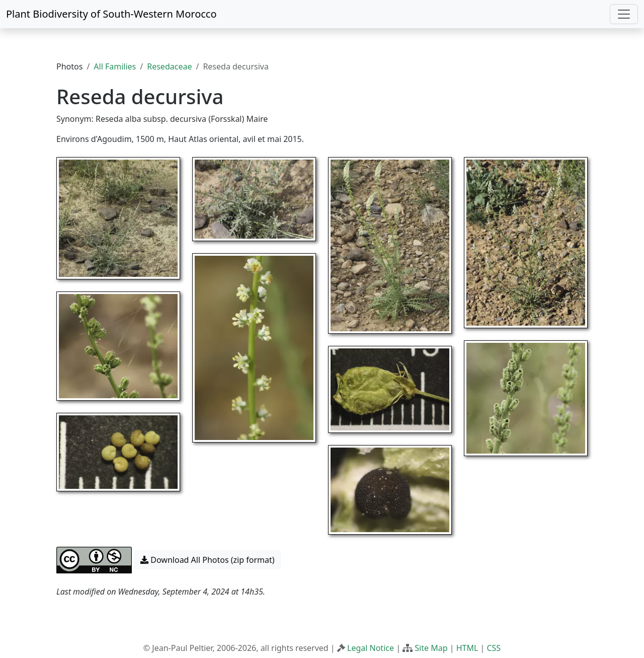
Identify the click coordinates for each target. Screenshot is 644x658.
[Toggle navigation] (624, 14)
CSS (494, 648)
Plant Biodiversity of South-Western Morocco (111, 14)
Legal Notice (371, 648)
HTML (467, 648)
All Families (115, 66)
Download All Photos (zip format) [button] (207, 560)
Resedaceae (169, 66)
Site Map (431, 648)
